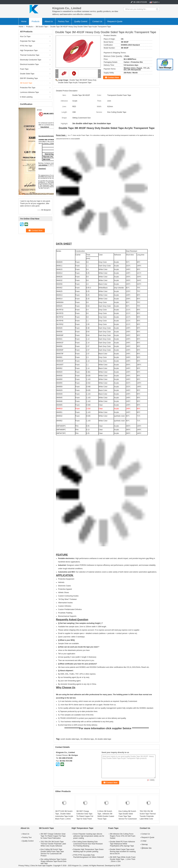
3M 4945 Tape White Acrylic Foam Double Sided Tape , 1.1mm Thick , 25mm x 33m (123, 859)
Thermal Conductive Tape (30, 55)
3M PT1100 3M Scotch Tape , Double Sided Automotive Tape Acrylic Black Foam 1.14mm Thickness (64, 816)
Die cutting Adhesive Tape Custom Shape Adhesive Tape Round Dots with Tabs (54, 861)
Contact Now (113, 77)
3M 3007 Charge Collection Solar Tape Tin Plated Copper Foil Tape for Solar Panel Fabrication (85, 816)
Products (35, 21)
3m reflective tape (87, 739)
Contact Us (97, 21)
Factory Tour (63, 21)
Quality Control (81, 21)
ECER (118, 866)
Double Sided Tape (27, 74)
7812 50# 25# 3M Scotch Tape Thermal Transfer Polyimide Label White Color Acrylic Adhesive (148, 816)
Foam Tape (24, 69)
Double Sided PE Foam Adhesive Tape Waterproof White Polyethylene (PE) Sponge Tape (122, 844)
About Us (49, 21)
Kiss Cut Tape (25, 36)
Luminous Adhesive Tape (29, 92)
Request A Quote (115, 21)
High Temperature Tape (29, 50)
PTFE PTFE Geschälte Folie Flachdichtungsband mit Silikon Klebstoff (88, 856)
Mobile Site (146, 848)
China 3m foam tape (38, 866)
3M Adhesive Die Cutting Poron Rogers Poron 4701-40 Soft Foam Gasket (123, 836)
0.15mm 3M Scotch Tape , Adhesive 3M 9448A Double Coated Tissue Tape (106, 815)
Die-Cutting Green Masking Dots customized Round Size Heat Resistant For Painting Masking (88, 844)
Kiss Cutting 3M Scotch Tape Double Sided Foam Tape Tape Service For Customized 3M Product (128, 816)
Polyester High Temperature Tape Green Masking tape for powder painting (88, 850)
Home (24, 21)
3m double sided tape (103, 739)
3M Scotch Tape (42, 27)
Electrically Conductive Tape (31, 60)
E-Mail (144, 841)
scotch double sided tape (70, 739)
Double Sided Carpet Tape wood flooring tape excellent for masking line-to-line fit (123, 852)
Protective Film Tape (28, 88)
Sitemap (145, 844)
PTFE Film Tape (26, 46)
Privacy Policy (24, 866)
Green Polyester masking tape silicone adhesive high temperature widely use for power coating (89, 836)
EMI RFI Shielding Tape (29, 78)
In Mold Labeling (26, 97)
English (155, 2)
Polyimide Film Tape (28, 41)
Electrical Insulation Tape (29, 64)
